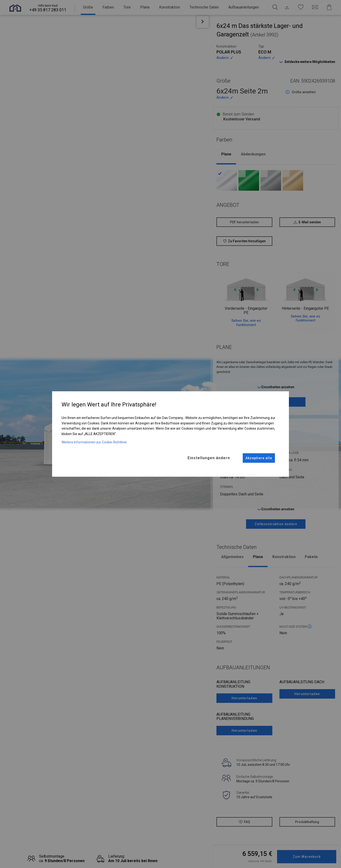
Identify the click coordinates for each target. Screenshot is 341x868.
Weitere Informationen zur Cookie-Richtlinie (94, 442)
